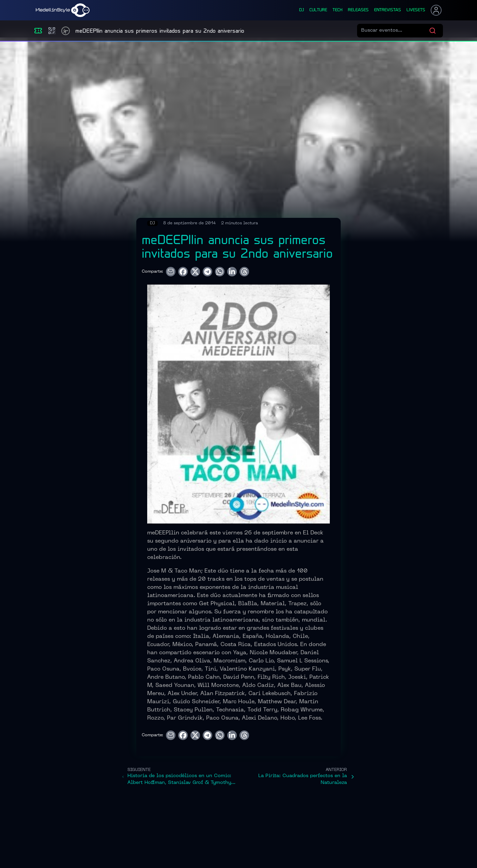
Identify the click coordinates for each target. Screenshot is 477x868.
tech (337, 10)
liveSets (416, 10)
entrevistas (388, 10)
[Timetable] (66, 31)
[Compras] (52, 31)
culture (318, 10)
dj (302, 10)
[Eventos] (38, 31)
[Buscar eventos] (395, 31)
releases (358, 10)
